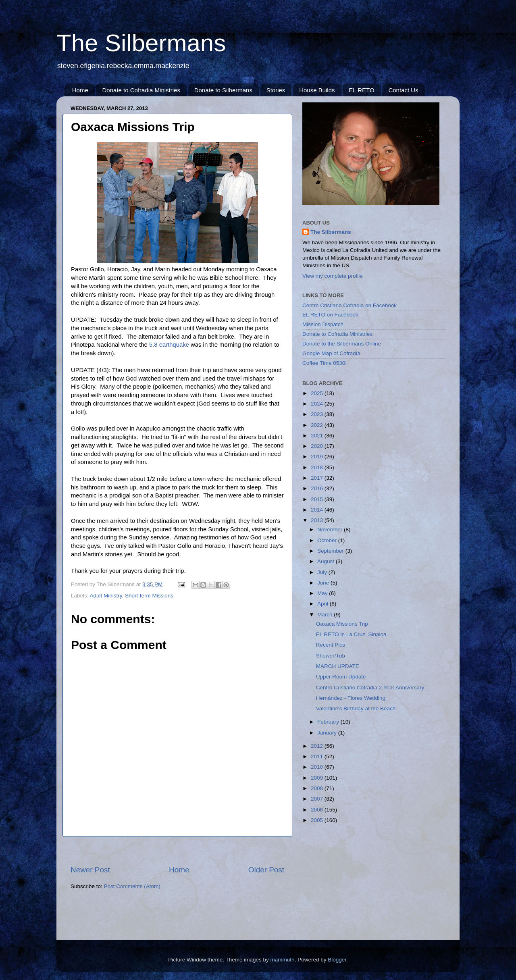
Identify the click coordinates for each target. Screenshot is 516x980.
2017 (318, 478)
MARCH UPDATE (338, 666)
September (331, 551)
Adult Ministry (106, 596)
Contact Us (403, 90)
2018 (318, 467)
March (326, 615)
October (328, 540)
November (331, 530)
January (328, 733)
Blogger (337, 960)
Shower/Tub (331, 656)
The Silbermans (141, 43)
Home (80, 90)
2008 (318, 788)
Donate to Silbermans (223, 90)
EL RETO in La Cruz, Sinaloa (351, 634)
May (323, 593)
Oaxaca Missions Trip (342, 624)
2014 (318, 510)
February (329, 722)
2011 (318, 756)
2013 (318, 520)
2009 (318, 778)
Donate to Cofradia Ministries (141, 90)
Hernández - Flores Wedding (351, 698)
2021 (318, 436)
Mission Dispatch (323, 324)
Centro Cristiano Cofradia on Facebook (350, 305)
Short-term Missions (149, 596)
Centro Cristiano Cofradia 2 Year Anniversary (370, 688)
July (323, 572)
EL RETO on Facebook (330, 315)
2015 (318, 499)
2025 (318, 393)
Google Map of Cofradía (331, 353)
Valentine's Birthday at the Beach (356, 708)
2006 (318, 810)
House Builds (317, 90)
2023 (318, 414)
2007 (318, 799)
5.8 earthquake (169, 345)
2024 (318, 404)
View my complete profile (333, 276)
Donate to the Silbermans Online (342, 344)
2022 (318, 425)
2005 (318, 820)
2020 (318, 446)
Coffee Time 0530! (325, 363)
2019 (318, 457)
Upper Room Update (341, 677)
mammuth (283, 960)
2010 (318, 767)
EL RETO (361, 90)
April (324, 604)
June (324, 583)
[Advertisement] (177, 851)
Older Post (266, 870)
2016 (318, 488)
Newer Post (90, 870)
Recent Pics (331, 645)
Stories (276, 90)
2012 (318, 746)
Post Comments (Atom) (132, 886)
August (327, 561)
